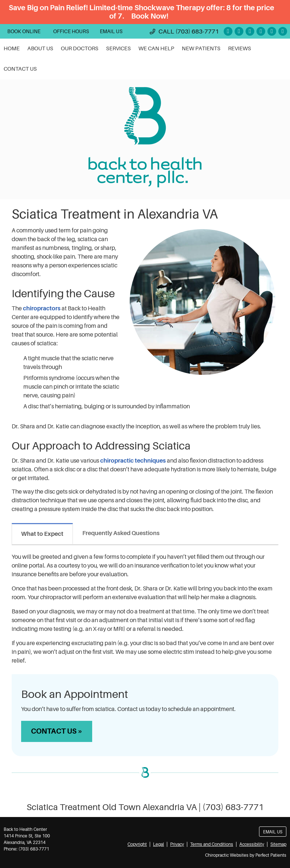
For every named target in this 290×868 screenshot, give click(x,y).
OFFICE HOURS (71, 31)
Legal (158, 844)
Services (118, 49)
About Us (40, 49)
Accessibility (252, 844)
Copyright (137, 844)
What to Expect (42, 534)
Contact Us (20, 69)
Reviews (240, 49)
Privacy (177, 844)
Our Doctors (80, 49)
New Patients (201, 49)
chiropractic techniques (134, 461)
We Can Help (156, 49)
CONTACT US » (57, 731)
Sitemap (278, 844)
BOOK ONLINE (24, 31)
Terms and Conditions (212, 844)
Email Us (111, 31)
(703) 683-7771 (197, 32)
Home (12, 49)
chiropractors (42, 309)
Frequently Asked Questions (121, 533)
